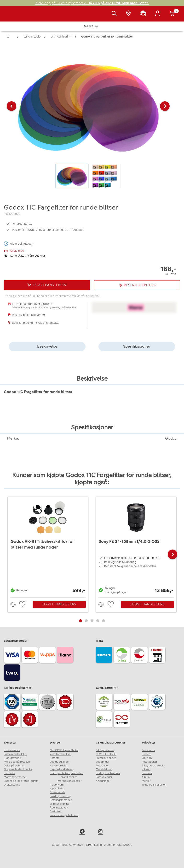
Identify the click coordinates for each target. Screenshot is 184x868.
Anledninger (103, 781)
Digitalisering (12, 785)
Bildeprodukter (105, 750)
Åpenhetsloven (59, 808)
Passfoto (9, 773)
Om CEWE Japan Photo (64, 750)
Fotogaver (102, 766)
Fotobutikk (149, 750)
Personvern (57, 785)
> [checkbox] (15, 604)
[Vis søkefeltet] (115, 14)
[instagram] (101, 832)
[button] (11, 106)
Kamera (147, 754)
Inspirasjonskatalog (62, 769)
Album (146, 777)
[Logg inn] (158, 14)
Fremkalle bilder (106, 758)
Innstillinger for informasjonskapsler (69, 779)
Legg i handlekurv (59, 604)
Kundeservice (12, 750)
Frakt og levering (60, 796)
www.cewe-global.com (64, 815)
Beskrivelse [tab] (47, 346)
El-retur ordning (60, 804)
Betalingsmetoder (61, 800)
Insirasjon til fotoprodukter (66, 773)
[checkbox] (23, 604)
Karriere (55, 758)
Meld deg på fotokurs (17, 762)
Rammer (147, 773)
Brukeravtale (57, 792)
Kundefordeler (59, 766)
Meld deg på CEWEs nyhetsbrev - (92, 3)
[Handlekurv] (173, 14)
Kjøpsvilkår (57, 789)
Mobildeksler (104, 769)
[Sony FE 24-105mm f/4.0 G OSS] (136, 546)
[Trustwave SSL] (30, 702)
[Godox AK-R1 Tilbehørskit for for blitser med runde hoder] (48, 546)
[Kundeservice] (144, 14)
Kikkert (146, 769)
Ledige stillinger (60, 762)
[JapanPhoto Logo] (14, 16)
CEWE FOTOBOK (106, 754)
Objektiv (147, 758)
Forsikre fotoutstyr (15, 754)
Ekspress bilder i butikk (18, 769)
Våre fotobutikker (61, 754)
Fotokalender (104, 777)
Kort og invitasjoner (108, 773)
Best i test (56, 811)
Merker (146, 781)
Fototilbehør (149, 762)
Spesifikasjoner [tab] (137, 346)
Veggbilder (103, 762)
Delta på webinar (14, 766)
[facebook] (83, 832)
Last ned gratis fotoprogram (21, 781)
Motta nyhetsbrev (15, 777)
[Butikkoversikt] (129, 14)
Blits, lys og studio (153, 766)
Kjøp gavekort (13, 758)
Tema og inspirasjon (154, 785)
